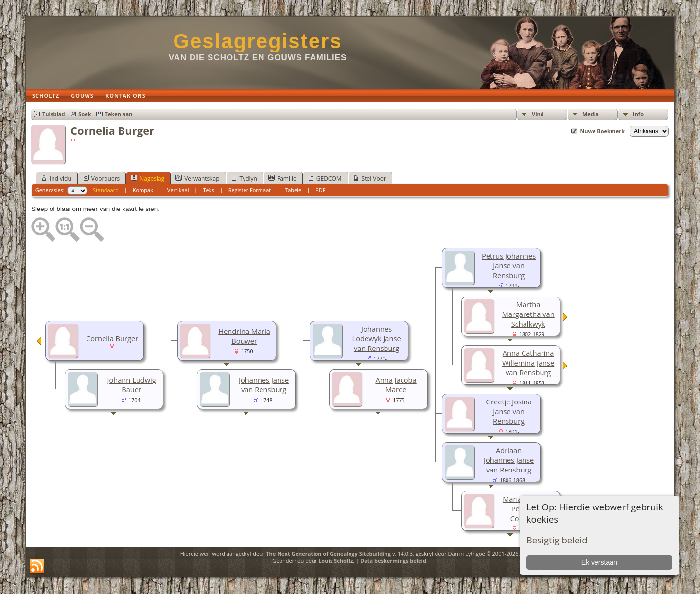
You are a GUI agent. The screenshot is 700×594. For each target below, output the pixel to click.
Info (638, 114)
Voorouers (101, 178)
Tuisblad (53, 114)
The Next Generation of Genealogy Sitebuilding (328, 553)
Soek (85, 114)
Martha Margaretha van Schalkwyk (528, 314)
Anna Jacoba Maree (396, 384)
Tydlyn (244, 178)
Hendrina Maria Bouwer (244, 336)
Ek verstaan (599, 562)
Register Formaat (250, 190)
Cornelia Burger (112, 338)
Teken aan (119, 114)
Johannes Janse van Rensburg (264, 384)
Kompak (143, 190)
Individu (56, 178)
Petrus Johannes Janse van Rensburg (509, 265)
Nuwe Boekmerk (602, 131)
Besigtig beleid (557, 540)
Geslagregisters (258, 41)
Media (591, 114)
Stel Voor (369, 178)
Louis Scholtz (336, 561)
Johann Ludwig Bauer (131, 384)
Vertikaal (178, 190)
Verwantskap (197, 178)
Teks (208, 190)
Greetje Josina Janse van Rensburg (509, 411)
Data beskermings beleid (393, 561)
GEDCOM (325, 178)
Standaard (106, 190)
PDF (320, 190)
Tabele (293, 190)
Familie (282, 178)
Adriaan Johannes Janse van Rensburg (509, 460)
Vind (538, 114)
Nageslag (148, 178)
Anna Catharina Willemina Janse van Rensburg (528, 363)
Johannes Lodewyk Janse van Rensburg (377, 338)
